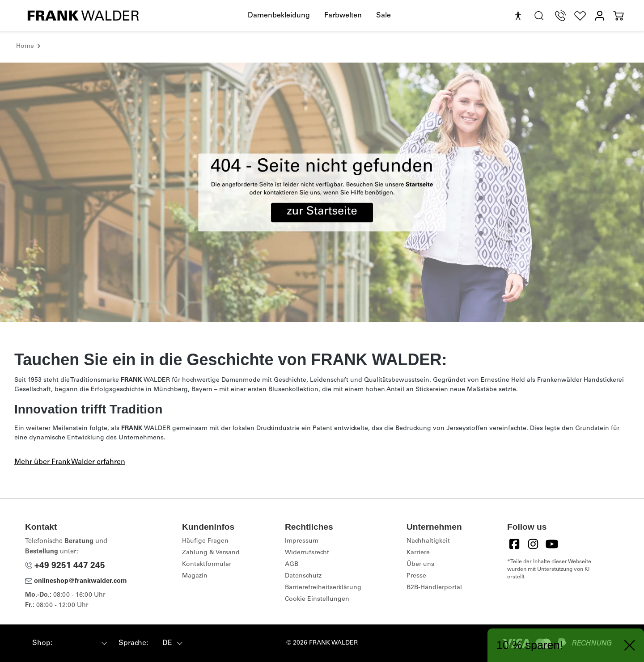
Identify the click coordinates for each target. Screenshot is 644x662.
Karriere (418, 553)
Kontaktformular (207, 565)
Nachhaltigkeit (428, 541)
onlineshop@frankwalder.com (76, 582)
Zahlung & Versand (211, 553)
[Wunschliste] (580, 16)
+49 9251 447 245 (65, 566)
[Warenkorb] (619, 16)
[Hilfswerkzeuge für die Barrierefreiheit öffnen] (518, 16)
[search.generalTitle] (539, 16)
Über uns (420, 565)
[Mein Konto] (600, 16)
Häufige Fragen (205, 541)
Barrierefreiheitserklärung (323, 588)
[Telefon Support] (560, 16)
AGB (292, 565)
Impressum (302, 541)
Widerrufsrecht (307, 553)
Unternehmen (434, 527)
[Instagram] (533, 544)
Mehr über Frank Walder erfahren (70, 462)
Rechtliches (309, 527)
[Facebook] (514, 544)
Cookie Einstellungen (317, 599)
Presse (416, 576)
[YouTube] (552, 544)
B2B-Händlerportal (434, 588)
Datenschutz (303, 576)
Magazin (195, 576)
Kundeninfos (208, 527)
